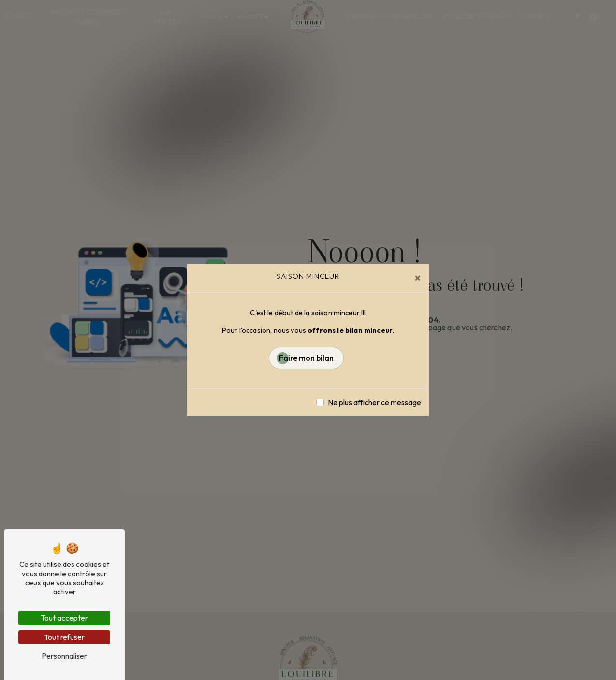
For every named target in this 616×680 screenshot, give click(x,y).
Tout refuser (64, 637)
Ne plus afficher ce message (374, 402)
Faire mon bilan (306, 358)
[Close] (418, 278)
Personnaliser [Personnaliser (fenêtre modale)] (64, 656)
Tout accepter (64, 618)
